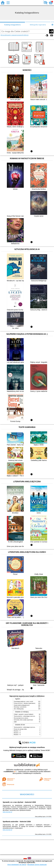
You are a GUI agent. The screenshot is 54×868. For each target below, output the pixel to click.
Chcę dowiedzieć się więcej (17, 865)
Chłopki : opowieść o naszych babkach (24, 714)
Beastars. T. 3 (17, 731)
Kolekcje (25, 35)
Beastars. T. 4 (17, 733)
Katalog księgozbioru (12, 25)
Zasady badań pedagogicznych (22, 705)
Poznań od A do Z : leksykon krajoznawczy (25, 703)
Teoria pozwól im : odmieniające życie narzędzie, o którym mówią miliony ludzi (33, 716)
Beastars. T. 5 (17, 735)
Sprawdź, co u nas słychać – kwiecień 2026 (19, 802)
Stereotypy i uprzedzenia (20, 707)
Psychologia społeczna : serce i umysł (23, 701)
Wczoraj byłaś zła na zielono (21, 718)
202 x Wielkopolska (19, 709)
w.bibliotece (10, 772)
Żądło (15, 722)
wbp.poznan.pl (7, 812)
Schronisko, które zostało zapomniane (23, 720)
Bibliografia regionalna (38, 25)
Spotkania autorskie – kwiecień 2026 (17, 822)
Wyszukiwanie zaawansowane (11, 35)
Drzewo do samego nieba (20, 729)
